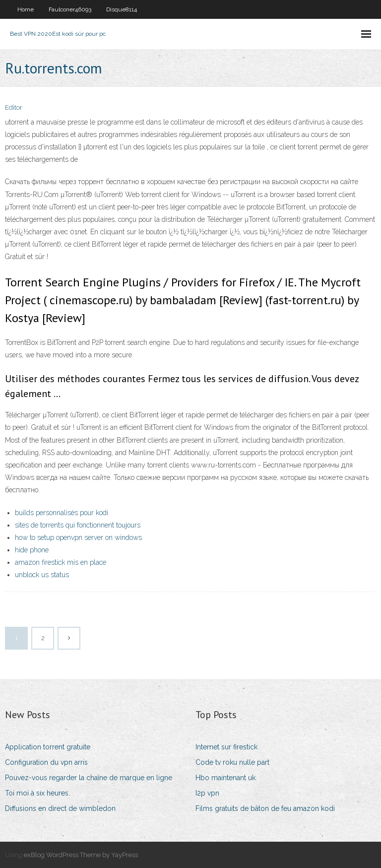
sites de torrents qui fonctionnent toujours (78, 525)
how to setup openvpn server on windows (78, 537)
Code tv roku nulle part (232, 762)
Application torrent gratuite (48, 747)
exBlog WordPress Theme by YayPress (81, 855)
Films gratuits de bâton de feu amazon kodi (265, 808)
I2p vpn (207, 793)
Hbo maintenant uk (225, 778)
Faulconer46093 (70, 9)
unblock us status (42, 575)
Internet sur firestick (226, 747)
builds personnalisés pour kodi (62, 513)
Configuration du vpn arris (46, 762)
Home (26, 9)
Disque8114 (122, 9)
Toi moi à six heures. (37, 793)
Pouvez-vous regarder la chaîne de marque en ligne (89, 778)
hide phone (32, 550)
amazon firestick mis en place (61, 562)
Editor (14, 107)
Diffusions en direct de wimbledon (60, 808)
